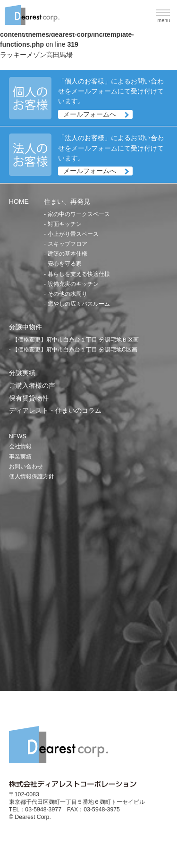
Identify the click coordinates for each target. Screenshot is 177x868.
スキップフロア (67, 244)
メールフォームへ (90, 114)
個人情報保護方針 (32, 476)
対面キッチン (65, 224)
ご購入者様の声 (32, 385)
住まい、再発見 (67, 201)
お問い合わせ (26, 467)
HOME (19, 201)
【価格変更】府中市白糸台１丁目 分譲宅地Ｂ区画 (75, 340)
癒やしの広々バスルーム (79, 304)
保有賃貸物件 (29, 398)
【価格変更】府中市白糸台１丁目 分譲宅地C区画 (75, 350)
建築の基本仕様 (67, 254)
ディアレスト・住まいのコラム (55, 410)
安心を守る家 (65, 264)
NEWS (18, 436)
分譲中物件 (25, 327)
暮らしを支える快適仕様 (79, 274)
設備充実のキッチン (73, 284)
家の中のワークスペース (79, 214)
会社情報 (20, 446)
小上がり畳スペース (73, 234)
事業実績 (20, 457)
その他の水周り (67, 294)
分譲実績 (22, 373)
